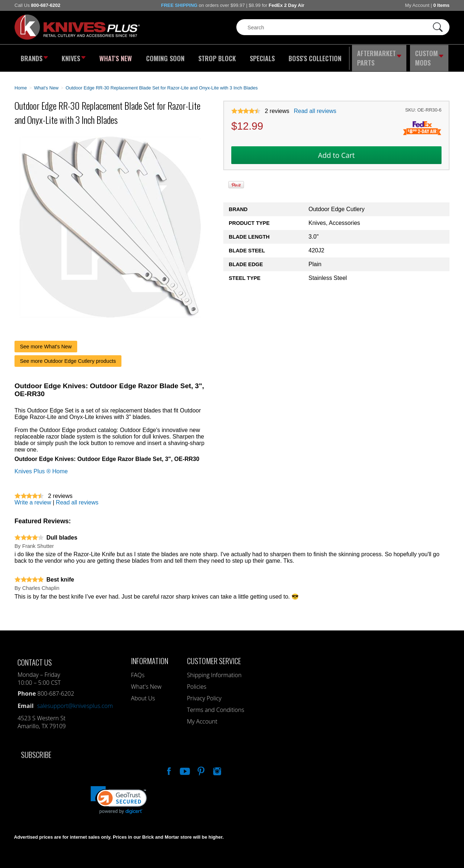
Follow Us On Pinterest (200, 766)
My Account (417, 5)
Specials (260, 56)
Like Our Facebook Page (168, 766)
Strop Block (216, 56)
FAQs (138, 671)
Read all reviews (315, 107)
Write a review (33, 498)
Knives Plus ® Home (41, 467)
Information (150, 656)
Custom (430, 56)
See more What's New (46, 342)
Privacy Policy (204, 694)
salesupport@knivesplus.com (75, 701)
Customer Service (214, 656)
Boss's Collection (312, 56)
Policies (197, 682)
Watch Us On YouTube (184, 766)
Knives (74, 56)
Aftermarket (379, 56)
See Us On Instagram (216, 766)
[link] (119, 796)
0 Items (441, 5)
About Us (143, 694)
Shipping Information (214, 671)
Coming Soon (165, 56)
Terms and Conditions (216, 705)
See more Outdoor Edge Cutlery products (68, 357)
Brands (34, 56)
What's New (116, 56)
